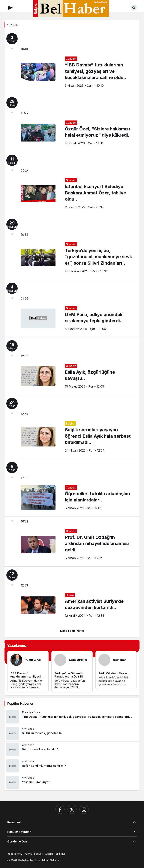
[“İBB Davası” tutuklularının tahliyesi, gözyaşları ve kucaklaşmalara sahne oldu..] (72, 717)
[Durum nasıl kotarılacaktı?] (72, 750)
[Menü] (10, 8)
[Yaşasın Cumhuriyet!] (72, 782)
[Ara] (134, 8)
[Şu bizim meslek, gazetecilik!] (72, 733)
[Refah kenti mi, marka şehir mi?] (72, 766)
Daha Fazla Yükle (72, 631)
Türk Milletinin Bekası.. (114, 673)
